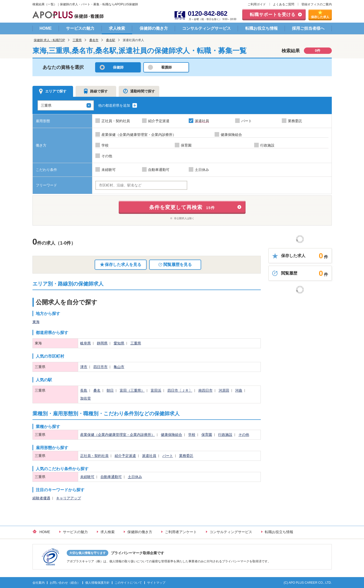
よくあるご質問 (284, 4)
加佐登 (85, 398)
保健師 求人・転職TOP (49, 40)
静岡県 (102, 343)
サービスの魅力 (80, 28)
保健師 (118, 67)
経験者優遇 (41, 498)
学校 (192, 435)
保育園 (207, 435)
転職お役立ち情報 (262, 28)
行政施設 (225, 435)
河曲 (239, 390)
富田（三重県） (132, 390)
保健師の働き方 (154, 28)
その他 (244, 435)
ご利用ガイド (257, 4)
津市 (84, 367)
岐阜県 (85, 343)
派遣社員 (149, 456)
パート (168, 456)
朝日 (110, 390)
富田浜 (156, 390)
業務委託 (186, 456)
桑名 (97, 390)
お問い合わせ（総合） (65, 583)
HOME (46, 28)
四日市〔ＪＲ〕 (180, 390)
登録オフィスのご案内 (317, 4)
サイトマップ (156, 583)
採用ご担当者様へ (308, 28)
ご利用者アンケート (181, 532)
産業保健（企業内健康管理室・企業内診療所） (117, 435)
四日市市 (100, 367)
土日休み (135, 477)
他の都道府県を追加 (118, 105)
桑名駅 (111, 40)
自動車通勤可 (111, 477)
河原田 (224, 390)
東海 (36, 322)
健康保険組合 (171, 435)
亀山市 (119, 367)
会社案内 (39, 583)
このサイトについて (128, 583)
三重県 (77, 40)
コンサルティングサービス (206, 28)
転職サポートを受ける (273, 15)
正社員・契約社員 (94, 456)
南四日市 (205, 390)
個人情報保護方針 (97, 583)
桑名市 (94, 40)
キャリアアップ (68, 498)
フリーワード (46, 185)
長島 (84, 390)
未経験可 (87, 477)
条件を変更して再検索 (182, 207)
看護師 (166, 67)
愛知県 (119, 343)
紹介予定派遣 (125, 456)
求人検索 (117, 28)
